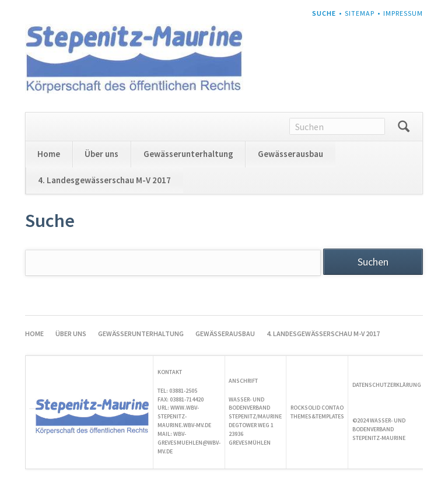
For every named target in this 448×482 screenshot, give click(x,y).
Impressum (403, 13)
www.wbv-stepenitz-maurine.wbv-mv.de (184, 416)
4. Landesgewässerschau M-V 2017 (104, 180)
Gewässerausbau (290, 154)
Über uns (101, 154)
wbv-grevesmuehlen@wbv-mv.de (189, 443)
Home (49, 154)
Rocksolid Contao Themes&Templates (317, 412)
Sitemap (360, 13)
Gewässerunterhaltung (188, 154)
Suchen (404, 127)
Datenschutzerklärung (387, 385)
